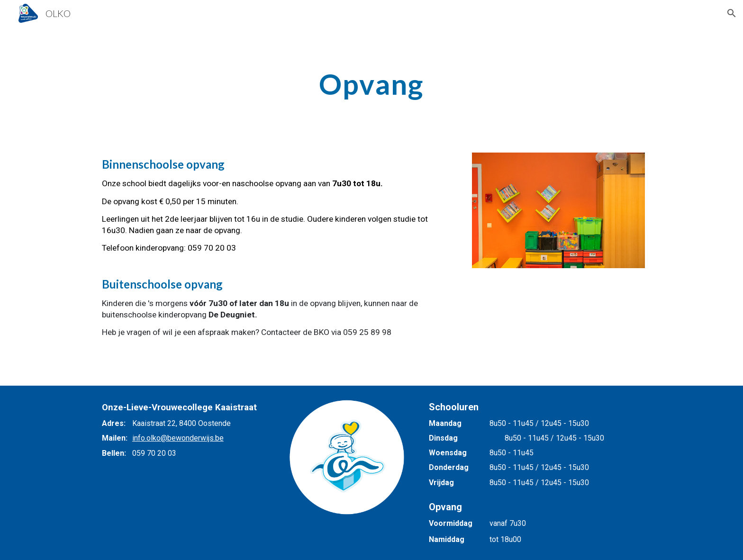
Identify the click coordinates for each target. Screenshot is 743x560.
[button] (732, 13)
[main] (371, 84)
